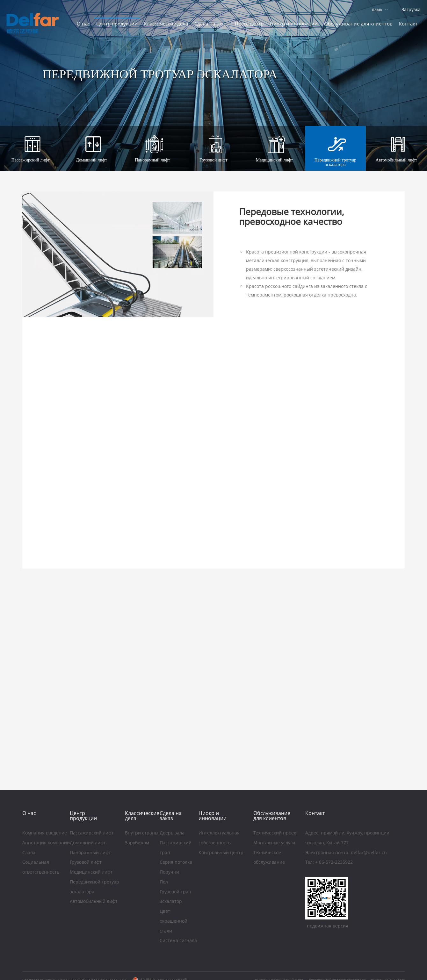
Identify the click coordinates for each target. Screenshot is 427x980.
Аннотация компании (46, 843)
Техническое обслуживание (269, 858)
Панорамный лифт (90, 853)
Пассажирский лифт (92, 833)
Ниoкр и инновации (294, 24)
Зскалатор (171, 902)
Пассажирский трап (176, 848)
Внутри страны (142, 833)
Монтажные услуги (275, 843)
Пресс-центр (249, 24)
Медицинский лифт (91, 873)
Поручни (169, 873)
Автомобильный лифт (94, 902)
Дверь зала (172, 833)
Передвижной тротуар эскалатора (94, 887)
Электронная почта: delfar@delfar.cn (346, 853)
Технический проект (276, 833)
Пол (164, 883)
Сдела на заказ (211, 24)
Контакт (408, 24)
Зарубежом (137, 843)
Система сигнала (178, 941)
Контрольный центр (221, 853)
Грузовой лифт (86, 863)
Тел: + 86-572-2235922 (329, 863)
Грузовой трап (176, 892)
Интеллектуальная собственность (219, 838)
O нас (83, 24)
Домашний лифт (88, 843)
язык (377, 9)
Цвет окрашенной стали (174, 922)
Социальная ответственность (41, 868)
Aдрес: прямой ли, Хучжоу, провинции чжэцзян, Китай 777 (347, 838)
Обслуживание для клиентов (358, 24)
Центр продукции (117, 24)
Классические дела (166, 24)
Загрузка (411, 9)
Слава (29, 853)
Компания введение (45, 833)
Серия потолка (176, 863)
